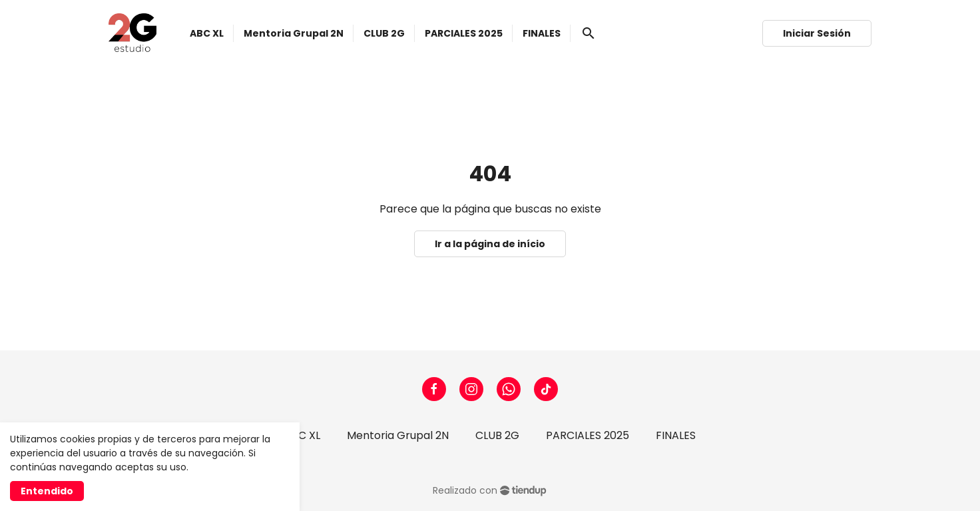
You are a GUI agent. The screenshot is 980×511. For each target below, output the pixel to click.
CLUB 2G (497, 435)
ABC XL (302, 435)
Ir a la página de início (490, 244)
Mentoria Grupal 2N (398, 435)
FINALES (676, 435)
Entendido (47, 491)
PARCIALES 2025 (588, 435)
